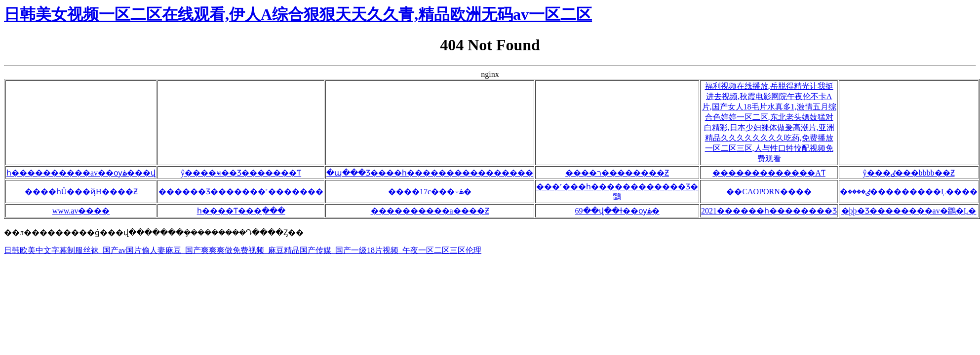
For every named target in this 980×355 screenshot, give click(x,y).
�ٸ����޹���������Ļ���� (909, 192)
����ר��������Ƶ (617, 173)
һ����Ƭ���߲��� (241, 211)
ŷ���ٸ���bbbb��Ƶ (909, 173)
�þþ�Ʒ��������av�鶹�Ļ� (909, 211)
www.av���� (81, 211)
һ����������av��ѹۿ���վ (81, 173)
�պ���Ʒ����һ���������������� (430, 173)
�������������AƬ (769, 173)
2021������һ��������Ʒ (769, 211)
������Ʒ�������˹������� (241, 192)
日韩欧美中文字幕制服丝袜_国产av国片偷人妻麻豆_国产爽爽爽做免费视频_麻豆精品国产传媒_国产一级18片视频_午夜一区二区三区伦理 (243, 250)
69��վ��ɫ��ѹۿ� (617, 211)
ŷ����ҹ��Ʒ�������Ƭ (241, 173)
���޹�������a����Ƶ (430, 211)
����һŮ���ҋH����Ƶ (81, 192)
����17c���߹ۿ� (430, 192)
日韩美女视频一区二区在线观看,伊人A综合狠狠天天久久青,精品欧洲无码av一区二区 (298, 14)
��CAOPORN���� (769, 192)
